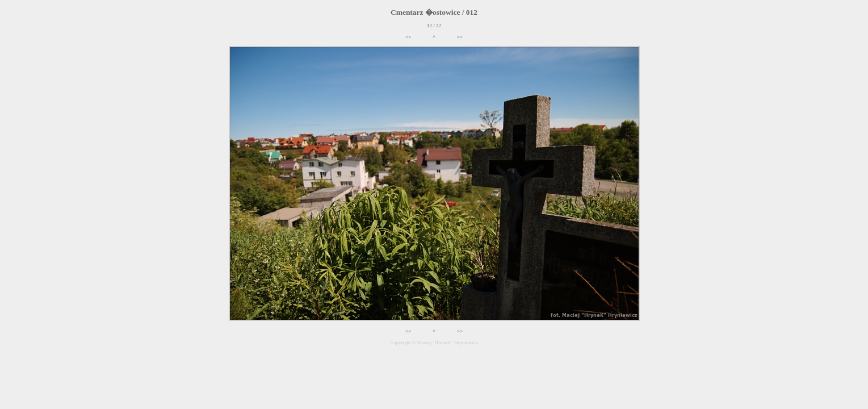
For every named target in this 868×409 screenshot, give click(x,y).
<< (408, 37)
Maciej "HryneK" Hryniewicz (448, 343)
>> (460, 37)
